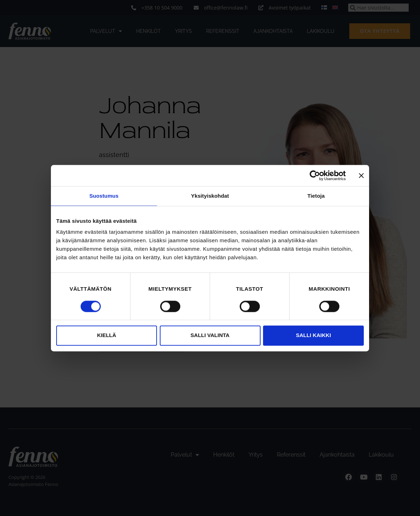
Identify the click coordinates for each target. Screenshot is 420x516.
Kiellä (106, 335)
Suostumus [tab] (104, 196)
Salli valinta (210, 335)
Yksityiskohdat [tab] (210, 196)
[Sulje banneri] (361, 175)
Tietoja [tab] (316, 196)
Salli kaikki (313, 335)
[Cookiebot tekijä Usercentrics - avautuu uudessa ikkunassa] (315, 175)
